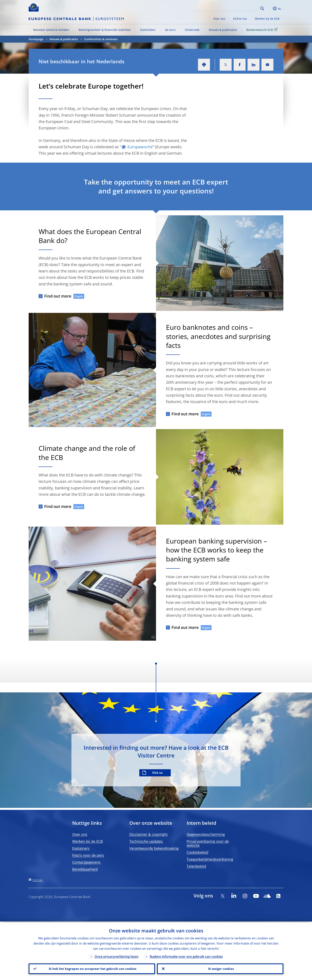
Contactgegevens (86, 862)
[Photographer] (280, 307)
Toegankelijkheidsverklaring (210, 859)
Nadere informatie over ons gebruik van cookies (186, 956)
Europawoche (140, 147)
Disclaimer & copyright (148, 834)
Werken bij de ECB (267, 19)
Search (262, 8)
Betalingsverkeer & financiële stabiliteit (105, 30)
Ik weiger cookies (220, 968)
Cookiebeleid (197, 852)
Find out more (58, 296)
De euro (170, 30)
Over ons (219, 19)
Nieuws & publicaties (223, 30)
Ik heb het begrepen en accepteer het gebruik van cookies (92, 968)
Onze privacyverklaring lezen (117, 956)
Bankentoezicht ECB (263, 30)
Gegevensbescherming (206, 834)
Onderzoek (192, 30)
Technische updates (146, 841)
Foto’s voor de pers (88, 855)
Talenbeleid (196, 866)
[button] (269, 9)
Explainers (81, 848)
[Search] (239, 8)
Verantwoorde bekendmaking (154, 848)
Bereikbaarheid (85, 869)
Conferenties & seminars (101, 39)
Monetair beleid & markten (51, 30)
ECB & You (240, 19)
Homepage (36, 39)
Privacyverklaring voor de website (208, 843)
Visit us (157, 773)
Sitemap (38, 880)
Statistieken (148, 30)
